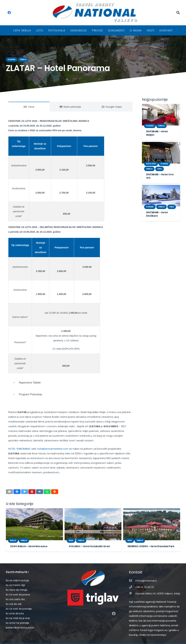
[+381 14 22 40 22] (132, 578)
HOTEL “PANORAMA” (20, 444)
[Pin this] (32, 482)
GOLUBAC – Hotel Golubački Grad (87, 537)
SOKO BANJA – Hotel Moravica (27, 537)
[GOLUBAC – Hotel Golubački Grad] (93, 515)
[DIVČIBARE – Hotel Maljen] (161, 115)
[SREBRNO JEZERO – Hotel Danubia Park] (152, 515)
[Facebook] (9, 13)
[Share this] (17, 482)
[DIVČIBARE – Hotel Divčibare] (161, 192)
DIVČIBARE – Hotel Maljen (160, 131)
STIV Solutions (128, 639)
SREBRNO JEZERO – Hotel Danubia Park (150, 537)
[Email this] (9, 482)
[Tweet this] (25, 482)
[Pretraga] (178, 13)
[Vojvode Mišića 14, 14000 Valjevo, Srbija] (132, 584)
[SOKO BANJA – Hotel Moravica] (34, 515)
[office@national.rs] (132, 571)
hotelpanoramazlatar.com (51, 444)
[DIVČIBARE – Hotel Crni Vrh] (161, 149)
